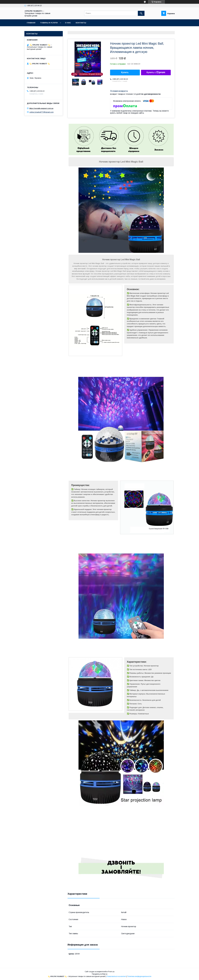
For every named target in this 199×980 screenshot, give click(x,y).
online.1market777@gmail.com (42, 112)
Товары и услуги (49, 23)
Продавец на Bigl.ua (100, 974)
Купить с (156, 72)
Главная (31, 23)
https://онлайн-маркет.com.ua (41, 108)
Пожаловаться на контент (116, 976)
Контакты (81, 23)
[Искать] (141, 13)
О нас (68, 23)
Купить (125, 72)
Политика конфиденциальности (139, 976)
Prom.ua (111, 972)
